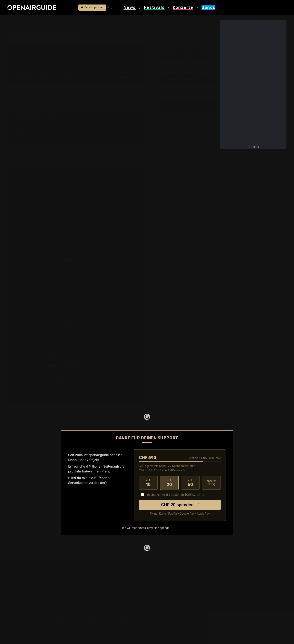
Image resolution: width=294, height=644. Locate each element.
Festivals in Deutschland (49, 592)
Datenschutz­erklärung (167, 597)
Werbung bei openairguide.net (173, 592)
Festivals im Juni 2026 (48, 607)
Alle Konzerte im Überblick (110, 622)
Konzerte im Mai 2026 (107, 602)
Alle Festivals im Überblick (51, 622)
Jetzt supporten (92, 8)
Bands (31, 21)
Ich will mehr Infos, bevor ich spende (146, 528)
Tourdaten (201, 54)
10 (148, 483)
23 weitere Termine (30, 393)
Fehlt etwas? (132, 176)
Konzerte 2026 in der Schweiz (113, 617)
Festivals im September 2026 (53, 617)
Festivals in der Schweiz (49, 587)
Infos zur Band (169, 54)
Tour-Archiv (43, 72)
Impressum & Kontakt (166, 602)
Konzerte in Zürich (104, 587)
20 (169, 483)
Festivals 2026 (42, 597)
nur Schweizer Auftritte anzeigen (115, 240)
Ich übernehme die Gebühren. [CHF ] (173, 495)
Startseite (15, 21)
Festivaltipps (40, 583)
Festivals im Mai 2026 (47, 602)
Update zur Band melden (185, 79)
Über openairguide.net (167, 583)
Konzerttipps (100, 583)
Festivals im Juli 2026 (47, 612)
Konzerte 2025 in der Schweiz (113, 612)
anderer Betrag (211, 483)
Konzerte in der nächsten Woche (115, 597)
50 (190, 483)
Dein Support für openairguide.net (176, 587)
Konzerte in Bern (103, 592)
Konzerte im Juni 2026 (107, 607)
